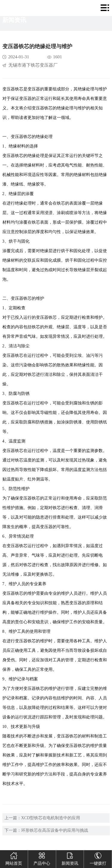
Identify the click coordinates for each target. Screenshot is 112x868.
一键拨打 (98, 858)
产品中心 (42, 858)
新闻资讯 (70, 858)
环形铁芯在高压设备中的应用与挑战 (55, 830)
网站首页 (14, 858)
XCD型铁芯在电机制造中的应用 (51, 818)
